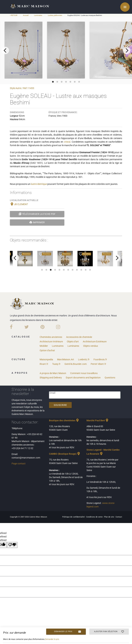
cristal (67, 142)
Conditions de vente (95, 517)
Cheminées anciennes (51, 337)
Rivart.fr (44, 364)
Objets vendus (91, 346)
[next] (127, 50)
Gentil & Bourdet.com (76, 364)
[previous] (5, 50)
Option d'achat (47, 350)
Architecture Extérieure (95, 342)
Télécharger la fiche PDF (37, 214)
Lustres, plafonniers (55, 15)
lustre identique (39, 184)
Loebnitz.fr (84, 359)
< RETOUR (14, 15)
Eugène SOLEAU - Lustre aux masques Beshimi (85, 15)
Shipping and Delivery (51, 378)
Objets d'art (73, 342)
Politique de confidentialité (74, 517)
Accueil (26, 15)
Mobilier (44, 346)
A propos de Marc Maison (53, 373)
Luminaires (38, 15)
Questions (110, 378)
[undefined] (12, 545)
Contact (119, 517)
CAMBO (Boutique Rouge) (65, 454)
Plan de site (109, 517)
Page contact (19, 464)
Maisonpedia (46, 359)
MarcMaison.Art (66, 359)
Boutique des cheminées (64, 420)
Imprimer (37, 222)
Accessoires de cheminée (79, 337)
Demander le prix (68, 632)
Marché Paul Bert (98, 420)
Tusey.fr (56, 364)
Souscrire (60, 405)
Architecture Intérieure (51, 342)
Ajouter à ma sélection (109, 632)
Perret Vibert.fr (98, 364)
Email (52, 393)
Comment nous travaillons (84, 373)
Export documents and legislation (83, 378)
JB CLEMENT (19, 204)
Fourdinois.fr (100, 359)
